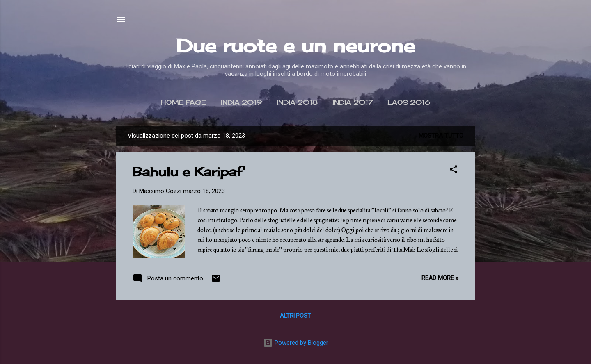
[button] (454, 171)
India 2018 (297, 102)
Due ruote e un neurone (295, 46)
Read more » (440, 278)
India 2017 (353, 102)
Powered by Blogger (296, 343)
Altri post (295, 316)
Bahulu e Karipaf (188, 172)
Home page (183, 102)
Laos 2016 (409, 102)
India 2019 (241, 102)
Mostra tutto (441, 136)
